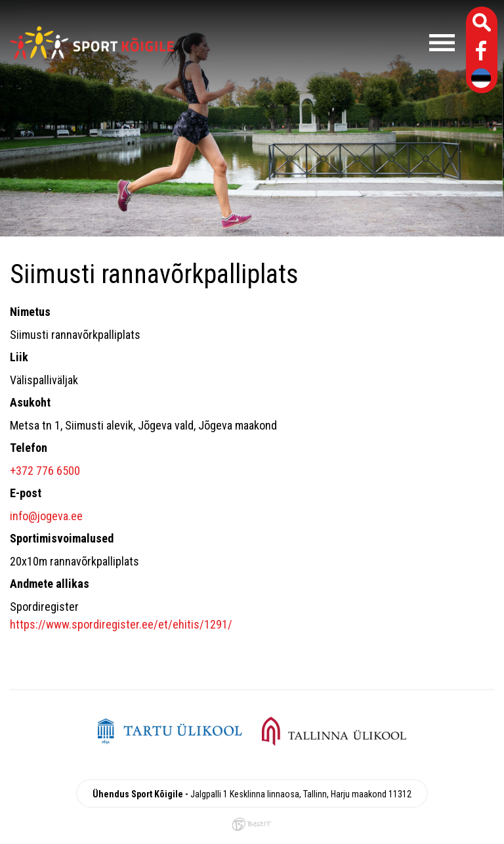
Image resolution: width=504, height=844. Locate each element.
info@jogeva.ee (46, 516)
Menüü (321, 43)
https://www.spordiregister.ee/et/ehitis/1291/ (121, 624)
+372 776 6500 (45, 471)
